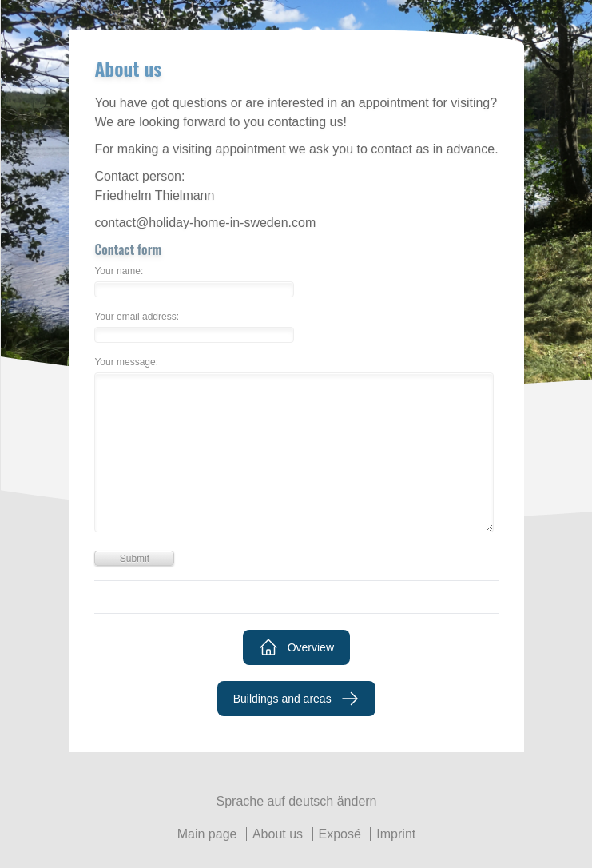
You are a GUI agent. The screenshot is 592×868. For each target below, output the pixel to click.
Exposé (340, 834)
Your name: (119, 271)
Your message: (126, 362)
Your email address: (137, 317)
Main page (207, 834)
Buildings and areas (297, 699)
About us (278, 834)
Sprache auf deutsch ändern (296, 801)
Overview (296, 647)
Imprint (396, 834)
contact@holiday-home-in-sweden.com (205, 223)
